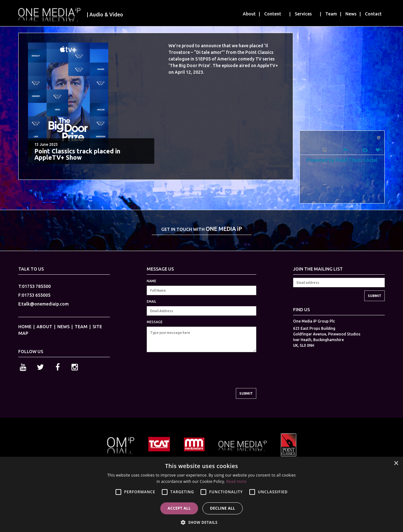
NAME (151, 281)
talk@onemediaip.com (45, 304)
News (351, 14)
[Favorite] (378, 150)
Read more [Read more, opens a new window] (236, 481)
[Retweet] (366, 150)
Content (273, 14)
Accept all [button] (179, 508)
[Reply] (345, 149)
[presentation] (195, 376)
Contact (373, 14)
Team (331, 14)
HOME (25, 327)
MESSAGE (155, 322)
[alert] (201, 494)
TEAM (81, 327)
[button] (201, 522)
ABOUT (44, 327)
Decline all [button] (223, 508)
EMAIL (151, 301)
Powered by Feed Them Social (342, 160)
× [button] (396, 463)
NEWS (63, 327)
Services (303, 14)
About (249, 14)
